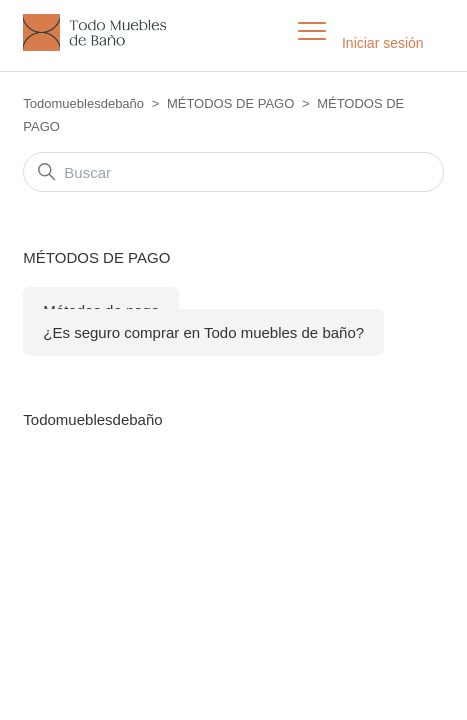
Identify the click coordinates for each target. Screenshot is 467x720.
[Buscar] (233, 172)
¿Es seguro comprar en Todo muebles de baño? (203, 332)
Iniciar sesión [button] (383, 43)
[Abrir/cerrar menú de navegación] (312, 32)
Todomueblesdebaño (83, 103)
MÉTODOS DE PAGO (230, 103)
